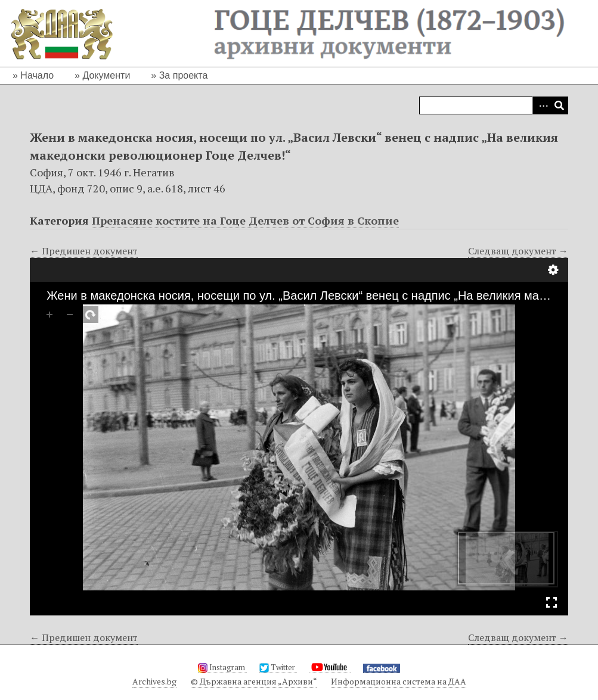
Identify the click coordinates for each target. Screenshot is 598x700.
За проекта (184, 75)
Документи (106, 75)
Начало (37, 75)
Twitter (278, 667)
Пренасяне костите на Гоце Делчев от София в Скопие (245, 220)
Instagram (222, 667)
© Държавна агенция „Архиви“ (254, 681)
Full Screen (551, 602)
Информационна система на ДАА (399, 681)
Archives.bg (154, 681)
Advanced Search (541, 105)
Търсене (559, 105)
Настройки (553, 270)
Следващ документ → (518, 251)
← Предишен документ (84, 251)
